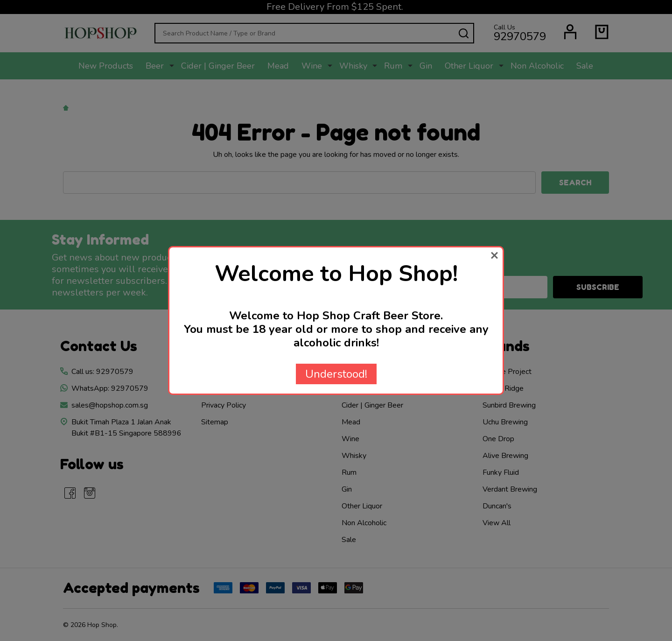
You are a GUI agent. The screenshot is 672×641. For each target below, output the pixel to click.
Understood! (336, 374)
